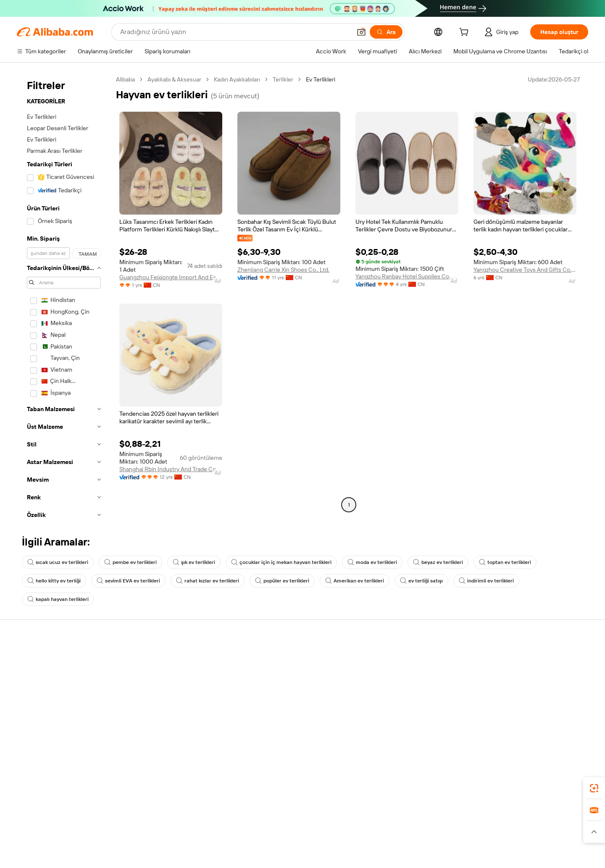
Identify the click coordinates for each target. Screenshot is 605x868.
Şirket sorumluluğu (529, 674)
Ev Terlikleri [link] (321, 79)
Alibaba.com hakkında (532, 658)
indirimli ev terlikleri (486, 581)
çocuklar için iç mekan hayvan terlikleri (281, 562)
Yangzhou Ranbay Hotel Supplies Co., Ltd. (407, 276)
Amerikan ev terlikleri (355, 581)
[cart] (466, 33)
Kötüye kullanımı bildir (45, 722)
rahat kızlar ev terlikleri (208, 581)
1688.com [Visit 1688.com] (205, 843)
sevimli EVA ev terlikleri (128, 581)
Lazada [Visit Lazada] (314, 843)
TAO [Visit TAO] (379, 843)
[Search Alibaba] (235, 32)
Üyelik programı (281, 683)
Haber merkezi (523, 690)
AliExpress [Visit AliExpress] (171, 843)
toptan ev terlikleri (505, 562)
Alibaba (125, 79)
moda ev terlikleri (372, 562)
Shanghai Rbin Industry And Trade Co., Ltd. (171, 469)
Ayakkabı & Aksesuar (174, 79)
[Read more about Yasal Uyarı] (170, 855)
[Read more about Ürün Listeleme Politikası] (222, 855)
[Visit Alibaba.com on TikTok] (571, 740)
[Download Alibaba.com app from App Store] (498, 805)
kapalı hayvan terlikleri (58, 599)
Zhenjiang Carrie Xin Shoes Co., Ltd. (283, 270)
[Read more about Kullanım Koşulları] (414, 855)
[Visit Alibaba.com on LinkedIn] (521, 740)
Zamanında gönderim (166, 690)
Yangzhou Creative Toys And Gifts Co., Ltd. (525, 270)
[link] (594, 788)
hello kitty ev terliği (54, 581)
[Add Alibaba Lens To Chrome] (130, 805)
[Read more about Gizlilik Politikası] (366, 855)
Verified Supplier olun (410, 690)
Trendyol (403, 843)
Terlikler (283, 79)
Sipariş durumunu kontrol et (53, 690)
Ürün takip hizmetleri (166, 722)
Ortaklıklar (395, 706)
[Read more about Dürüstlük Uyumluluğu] (472, 855)
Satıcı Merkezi (400, 674)
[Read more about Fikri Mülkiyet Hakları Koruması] (300, 855)
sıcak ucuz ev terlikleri (58, 562)
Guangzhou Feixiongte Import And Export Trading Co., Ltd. (171, 277)
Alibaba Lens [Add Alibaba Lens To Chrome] (61, 805)
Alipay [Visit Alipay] (290, 843)
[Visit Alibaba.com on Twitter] (533, 740)
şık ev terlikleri (194, 562)
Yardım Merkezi (37, 658)
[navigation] (64, 300)
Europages (436, 843)
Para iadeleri (33, 706)
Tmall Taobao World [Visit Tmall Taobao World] (250, 843)
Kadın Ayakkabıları (237, 79)
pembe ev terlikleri (130, 562)
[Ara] (386, 32)
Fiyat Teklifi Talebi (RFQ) (291, 667)
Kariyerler (517, 706)
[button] (361, 32)
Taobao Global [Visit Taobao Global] (349, 843)
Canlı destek (33, 674)
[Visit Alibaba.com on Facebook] (508, 740)
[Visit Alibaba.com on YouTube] (558, 740)
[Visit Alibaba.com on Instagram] (546, 740)
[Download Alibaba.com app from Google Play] (560, 805)
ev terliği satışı (421, 581)
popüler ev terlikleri (282, 581)
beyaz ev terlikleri (438, 562)
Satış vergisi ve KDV (286, 699)
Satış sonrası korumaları (169, 706)
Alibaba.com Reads (285, 715)
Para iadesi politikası (164, 674)
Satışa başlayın (401, 658)
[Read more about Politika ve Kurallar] (127, 855)
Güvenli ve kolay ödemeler (173, 658)
